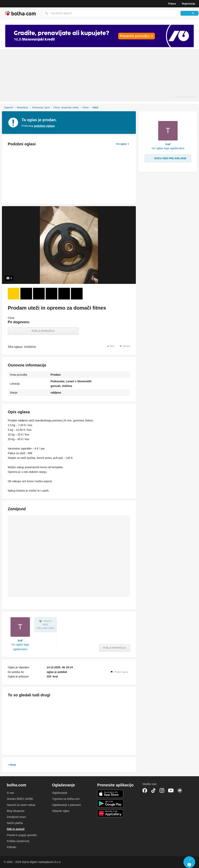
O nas (10, 793)
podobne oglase (44, 126)
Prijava (172, 4)
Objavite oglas (61, 811)
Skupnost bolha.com (180, 790)
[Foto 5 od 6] (64, 294)
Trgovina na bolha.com (66, 799)
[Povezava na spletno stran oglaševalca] (99, 36)
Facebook (145, 790)
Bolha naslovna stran (20, 13)
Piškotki (11, 847)
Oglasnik (8, 108)
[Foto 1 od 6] (14, 294)
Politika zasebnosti (18, 841)
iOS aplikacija (110, 794)
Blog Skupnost (16, 811)
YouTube (171, 790)
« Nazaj (12, 765)
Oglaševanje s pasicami (66, 805)
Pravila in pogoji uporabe (22, 835)
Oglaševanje (60, 793)
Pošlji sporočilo (43, 331)
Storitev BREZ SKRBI (20, 799)
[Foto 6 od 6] (77, 294)
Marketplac (23, 108)
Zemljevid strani (16, 817)
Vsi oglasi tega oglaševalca (20, 647)
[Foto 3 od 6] (39, 294)
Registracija (189, 4)
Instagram (162, 790)
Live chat (189, 862)
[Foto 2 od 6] (26, 294)
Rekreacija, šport (41, 108)
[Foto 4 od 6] (51, 294)
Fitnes (86, 108)
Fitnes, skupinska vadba (66, 108)
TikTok (153, 790)
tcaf (20, 640)
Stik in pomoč (16, 829)
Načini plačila (15, 823)
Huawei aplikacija (110, 813)
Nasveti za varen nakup (21, 805)
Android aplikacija (110, 804)
